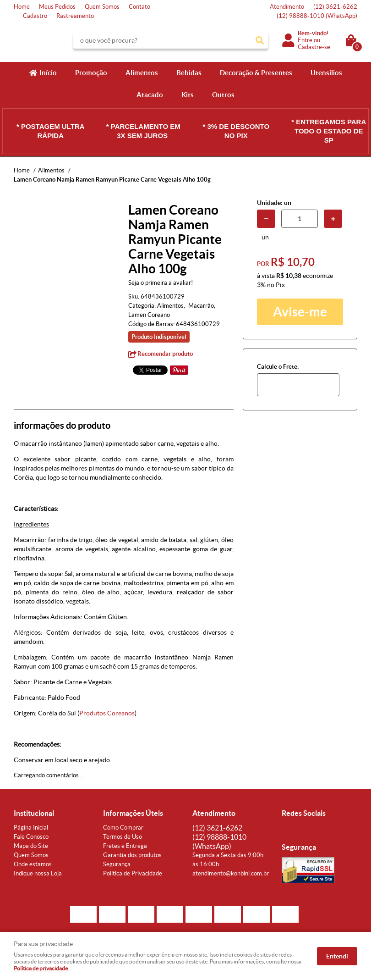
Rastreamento (75, 16)
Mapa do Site (31, 846)
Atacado (150, 95)
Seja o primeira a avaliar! (161, 283)
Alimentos (142, 73)
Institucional (34, 813)
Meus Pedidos (57, 7)
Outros (223, 95)
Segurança (117, 864)
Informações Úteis (133, 813)
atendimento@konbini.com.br (231, 873)
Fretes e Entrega (125, 846)
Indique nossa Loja (38, 873)
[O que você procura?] (260, 40)
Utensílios (326, 73)
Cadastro (35, 16)
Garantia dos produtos (132, 855)
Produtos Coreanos (107, 713)
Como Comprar (123, 828)
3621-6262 (335, 7)
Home (22, 7)
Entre (305, 40)
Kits (188, 95)
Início (48, 73)
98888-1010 (317, 16)
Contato (139, 7)
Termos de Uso (123, 837)
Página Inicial (31, 828)
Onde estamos (33, 864)
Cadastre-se (314, 47)
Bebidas (189, 73)
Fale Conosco (31, 837)
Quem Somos (102, 7)
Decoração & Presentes (256, 73)
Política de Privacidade (133, 873)
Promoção (91, 73)
